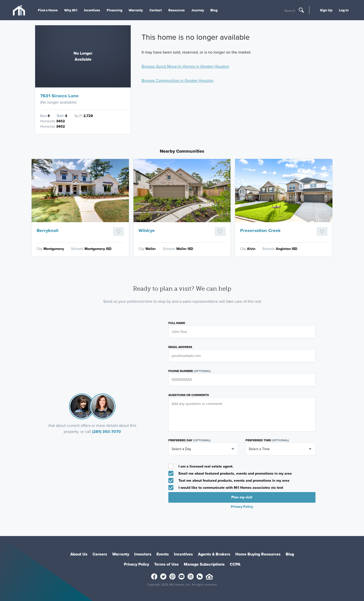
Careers (100, 554)
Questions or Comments (189, 395)
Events (163, 554)
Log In (344, 10)
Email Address (180, 347)
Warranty (136, 10)
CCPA (235, 564)
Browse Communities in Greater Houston (178, 80)
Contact (156, 10)
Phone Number (190, 371)
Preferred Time (267, 440)
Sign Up (326, 10)
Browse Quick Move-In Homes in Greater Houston (185, 66)
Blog (214, 10)
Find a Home (48, 10)
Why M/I (71, 10)
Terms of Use (166, 564)
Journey (198, 10)
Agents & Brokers (214, 554)
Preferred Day (189, 440)
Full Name (177, 323)
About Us (79, 554)
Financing (115, 10)
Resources (177, 10)
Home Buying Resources (258, 554)
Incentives (92, 10)
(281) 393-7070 (106, 432)
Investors (143, 554)
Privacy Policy (242, 506)
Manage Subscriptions (204, 564)
